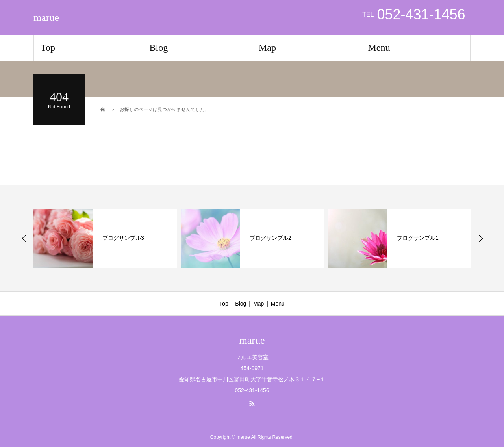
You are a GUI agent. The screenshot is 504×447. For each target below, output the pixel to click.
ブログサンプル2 (271, 238)
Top (48, 48)
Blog (159, 48)
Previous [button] (24, 238)
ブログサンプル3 (123, 238)
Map (267, 48)
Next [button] (481, 238)
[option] (105, 238)
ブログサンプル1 (418, 238)
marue (46, 18)
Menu (379, 48)
